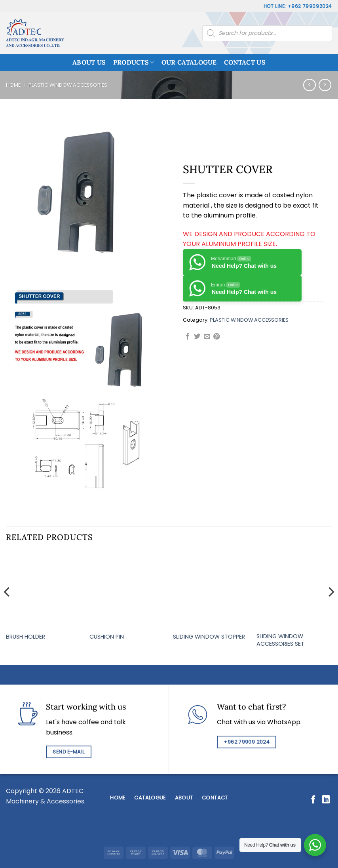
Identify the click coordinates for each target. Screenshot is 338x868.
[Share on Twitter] (197, 337)
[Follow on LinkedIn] (326, 800)
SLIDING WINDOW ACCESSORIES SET (280, 640)
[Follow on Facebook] (313, 800)
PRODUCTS (134, 62)
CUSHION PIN (107, 637)
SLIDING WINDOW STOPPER (209, 637)
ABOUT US (89, 62)
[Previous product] (325, 85)
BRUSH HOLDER (26, 637)
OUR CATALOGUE (189, 62)
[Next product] (309, 85)
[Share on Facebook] (188, 337)
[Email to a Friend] (207, 337)
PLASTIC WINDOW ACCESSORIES (68, 85)
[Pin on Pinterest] (216, 337)
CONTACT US (245, 62)
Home (13, 85)
